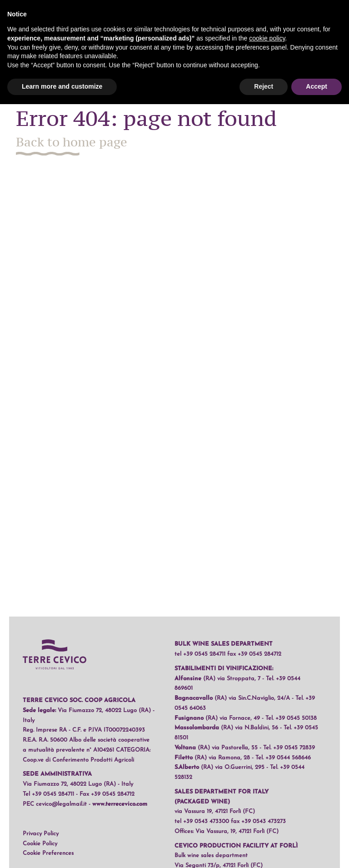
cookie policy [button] (267, 38)
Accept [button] (317, 86)
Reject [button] (264, 86)
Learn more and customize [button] (62, 86)
